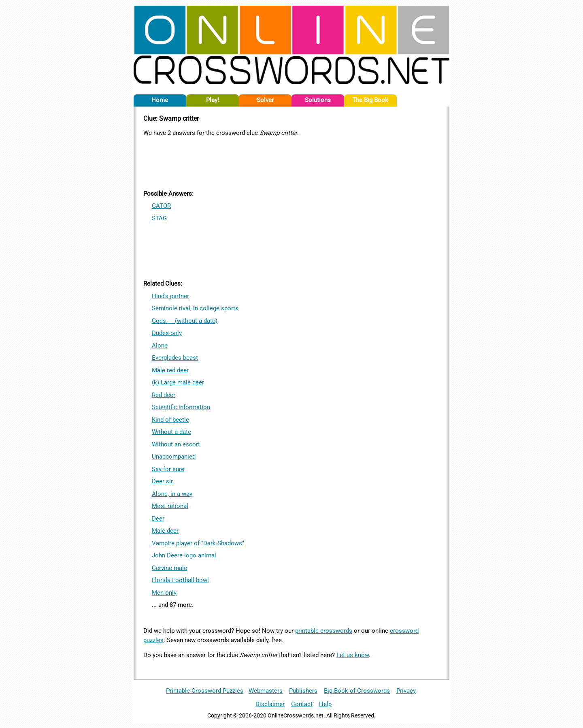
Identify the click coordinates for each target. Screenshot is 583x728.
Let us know (353, 655)
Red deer (164, 395)
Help (325, 704)
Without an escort (176, 444)
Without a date (171, 432)
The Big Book (370, 100)
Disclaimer (270, 704)
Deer (158, 519)
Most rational (170, 506)
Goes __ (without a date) (185, 321)
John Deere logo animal (184, 555)
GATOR (161, 206)
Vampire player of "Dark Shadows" (198, 543)
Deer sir (162, 481)
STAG (159, 218)
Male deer (165, 531)
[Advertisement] (291, 162)
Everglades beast (175, 358)
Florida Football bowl (180, 580)
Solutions (318, 100)
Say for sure (168, 469)
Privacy (406, 691)
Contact (302, 704)
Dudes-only (167, 333)
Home (160, 100)
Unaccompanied (174, 457)
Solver (265, 100)
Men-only (164, 593)
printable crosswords (324, 631)
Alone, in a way (172, 494)
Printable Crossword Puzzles (205, 691)
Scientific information (181, 407)
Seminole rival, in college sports (195, 308)
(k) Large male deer (178, 382)
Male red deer (170, 370)
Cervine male (169, 568)
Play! (213, 100)
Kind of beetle (170, 420)
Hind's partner (170, 296)
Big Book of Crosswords (357, 691)
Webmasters (266, 691)
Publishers (303, 691)
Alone (160, 346)
